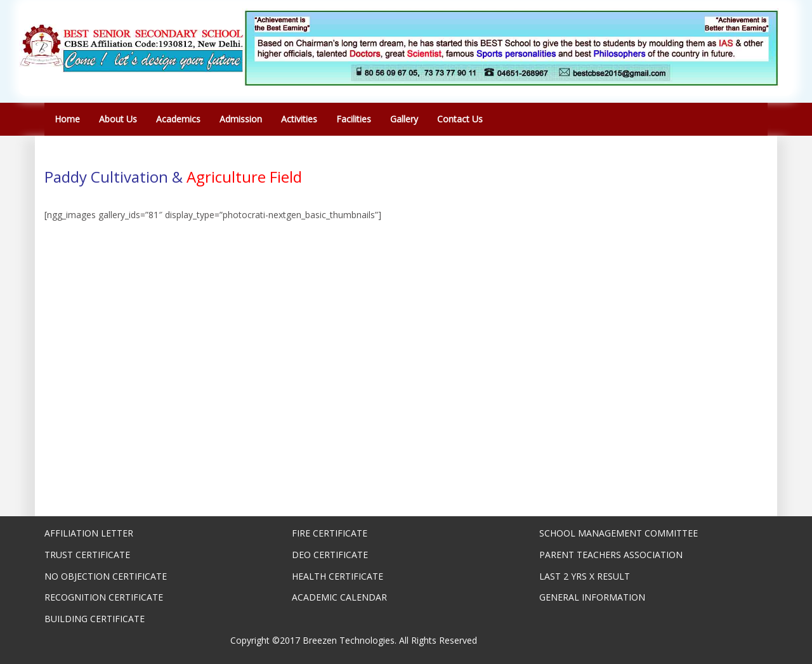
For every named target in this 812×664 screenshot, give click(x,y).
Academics (178, 119)
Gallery (404, 119)
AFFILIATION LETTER (89, 533)
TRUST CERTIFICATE (87, 555)
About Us (118, 119)
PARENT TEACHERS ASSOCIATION (611, 555)
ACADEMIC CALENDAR (339, 597)
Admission (241, 119)
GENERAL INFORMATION (592, 597)
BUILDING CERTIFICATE (95, 619)
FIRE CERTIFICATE (330, 533)
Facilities (354, 119)
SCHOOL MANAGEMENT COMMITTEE (619, 533)
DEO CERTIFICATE (330, 555)
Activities (299, 119)
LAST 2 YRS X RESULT (585, 576)
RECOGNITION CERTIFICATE (104, 597)
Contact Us (460, 119)
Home (67, 119)
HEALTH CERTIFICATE (337, 576)
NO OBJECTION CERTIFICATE (106, 576)
